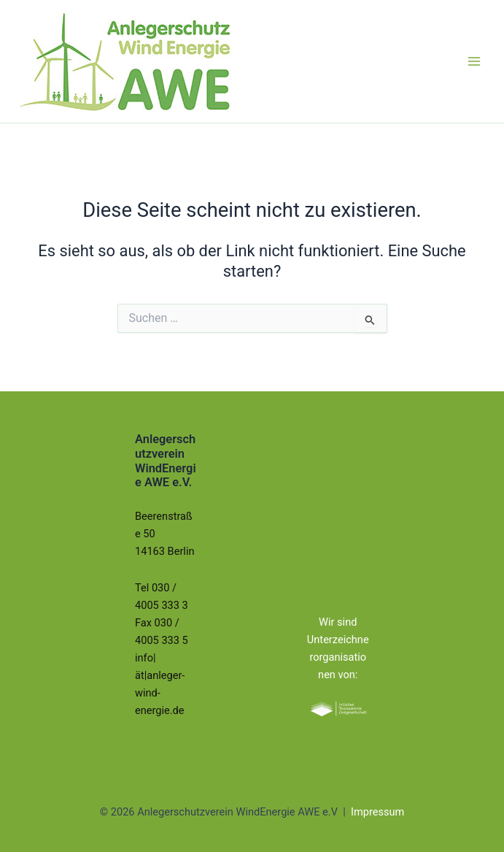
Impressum (377, 812)
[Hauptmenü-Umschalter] (474, 61)
